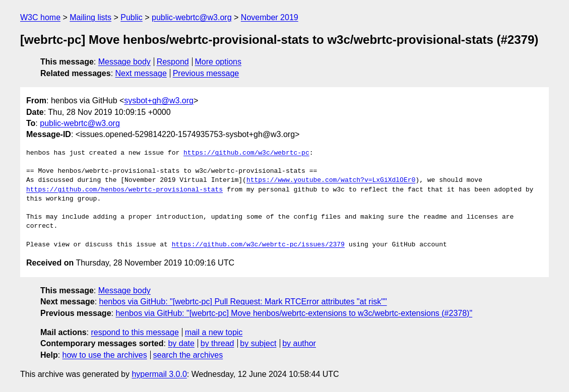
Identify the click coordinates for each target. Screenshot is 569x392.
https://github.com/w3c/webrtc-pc (246, 153)
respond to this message (135, 332)
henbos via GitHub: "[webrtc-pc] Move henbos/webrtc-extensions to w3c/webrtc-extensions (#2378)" (294, 313)
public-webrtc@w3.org (192, 17)
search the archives (188, 355)
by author (299, 343)
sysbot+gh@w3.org (159, 101)
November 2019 (270, 17)
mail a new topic (214, 332)
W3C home (40, 17)
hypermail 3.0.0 (159, 374)
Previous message (206, 73)
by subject (258, 343)
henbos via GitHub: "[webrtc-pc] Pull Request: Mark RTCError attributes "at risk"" (243, 302)
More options (218, 62)
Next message (141, 73)
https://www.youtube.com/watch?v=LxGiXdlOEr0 (331, 180)
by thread (217, 343)
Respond (173, 62)
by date (181, 343)
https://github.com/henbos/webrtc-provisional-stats (124, 190)
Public (132, 17)
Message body (124, 62)
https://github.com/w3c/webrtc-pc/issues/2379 (258, 245)
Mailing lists (90, 17)
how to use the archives (105, 355)
